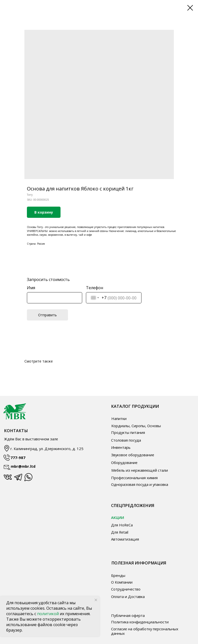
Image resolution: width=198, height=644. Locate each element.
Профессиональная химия (134, 478)
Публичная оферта (128, 615)
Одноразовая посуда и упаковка (140, 484)
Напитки (119, 418)
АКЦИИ (118, 517)
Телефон (95, 288)
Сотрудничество (126, 589)
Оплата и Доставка (128, 597)
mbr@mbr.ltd (23, 466)
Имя (31, 288)
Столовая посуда (126, 440)
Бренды (118, 575)
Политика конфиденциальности (140, 622)
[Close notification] (96, 600)
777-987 (18, 458)
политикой (48, 614)
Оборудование (124, 462)
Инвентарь (121, 447)
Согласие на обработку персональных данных (145, 631)
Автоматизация (125, 539)
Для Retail (120, 532)
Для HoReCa (122, 525)
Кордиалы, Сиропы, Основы (136, 426)
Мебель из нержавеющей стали (140, 470)
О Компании (122, 582)
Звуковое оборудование (133, 455)
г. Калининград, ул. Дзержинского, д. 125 (47, 449)
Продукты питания (128, 432)
